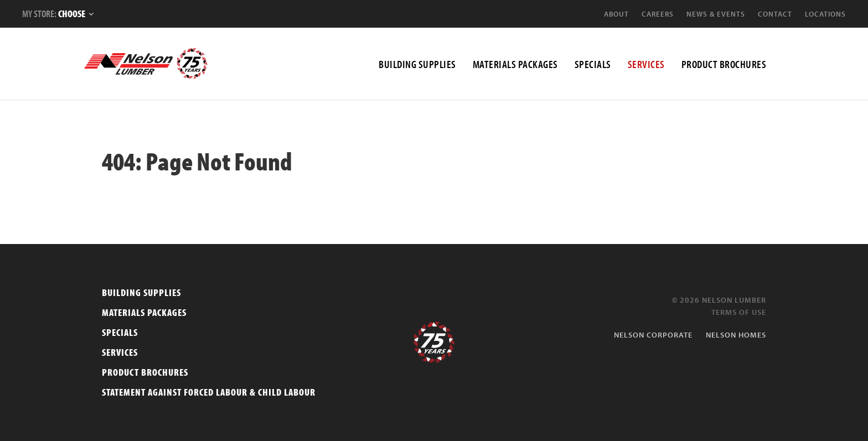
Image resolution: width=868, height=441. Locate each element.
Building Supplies (141, 292)
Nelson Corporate (653, 334)
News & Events (716, 14)
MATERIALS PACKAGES (515, 64)
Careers (658, 14)
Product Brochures (724, 64)
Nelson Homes (736, 334)
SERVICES (646, 64)
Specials (593, 64)
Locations (825, 14)
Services (120, 352)
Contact (775, 14)
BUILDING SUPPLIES (417, 64)
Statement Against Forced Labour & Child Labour (209, 392)
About (616, 14)
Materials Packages (144, 312)
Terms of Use (739, 312)
